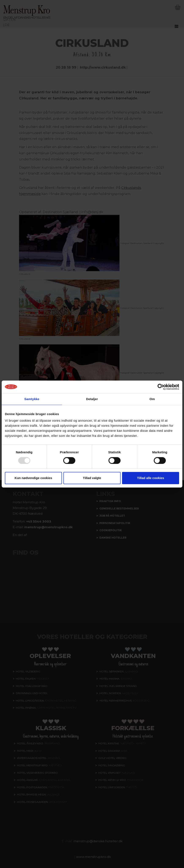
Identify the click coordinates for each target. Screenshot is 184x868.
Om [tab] (152, 399)
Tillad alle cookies (151, 478)
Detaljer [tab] (92, 399)
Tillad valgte (92, 478)
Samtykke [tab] (32, 399)
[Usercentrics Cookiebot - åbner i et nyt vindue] (161, 387)
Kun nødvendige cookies (33, 478)
